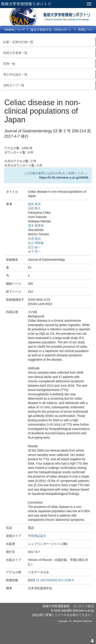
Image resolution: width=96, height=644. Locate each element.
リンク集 (40, 37)
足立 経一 (34, 247)
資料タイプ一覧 (14, 85)
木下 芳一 (34, 252)
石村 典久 (34, 208)
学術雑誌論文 (37, 536)
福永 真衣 (34, 204)
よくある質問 (20, 37)
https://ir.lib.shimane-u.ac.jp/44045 (64, 178)
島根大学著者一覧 (15, 53)
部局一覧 (9, 64)
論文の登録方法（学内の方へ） (52, 30)
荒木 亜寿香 (36, 226)
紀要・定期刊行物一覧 (18, 42)
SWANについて (15, 30)
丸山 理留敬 (36, 243)
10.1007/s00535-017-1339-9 (55, 580)
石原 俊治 (34, 239)
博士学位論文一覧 (15, 74)
